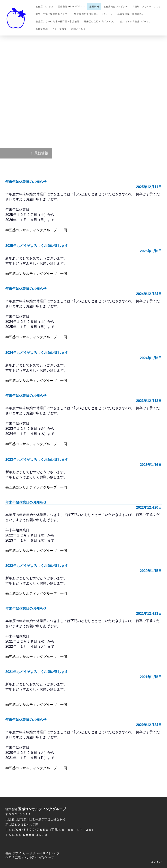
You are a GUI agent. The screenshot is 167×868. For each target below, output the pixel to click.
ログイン (156, 862)
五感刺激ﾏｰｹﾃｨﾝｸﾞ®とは (71, 7)
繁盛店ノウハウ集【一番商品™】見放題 (58, 21)
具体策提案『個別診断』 (131, 14)
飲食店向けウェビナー (116, 7)
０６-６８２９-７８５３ (32, 830)
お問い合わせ (78, 29)
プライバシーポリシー (27, 853)
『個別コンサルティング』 (147, 7)
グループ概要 (59, 29)
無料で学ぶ (42, 29)
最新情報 (94, 7)
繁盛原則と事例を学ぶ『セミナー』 (94, 14)
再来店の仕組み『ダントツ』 (100, 21)
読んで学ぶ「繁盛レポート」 (136, 21)
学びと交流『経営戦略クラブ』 (53, 14)
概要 (8, 853)
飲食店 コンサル (45, 7)
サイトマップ (51, 853)
